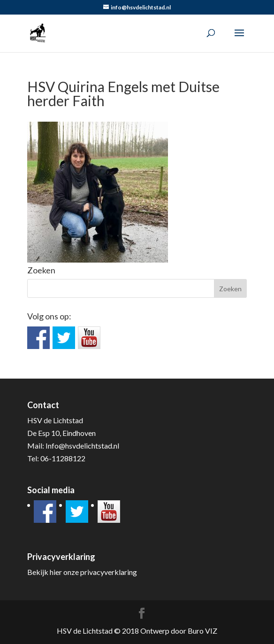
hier (56, 572)
